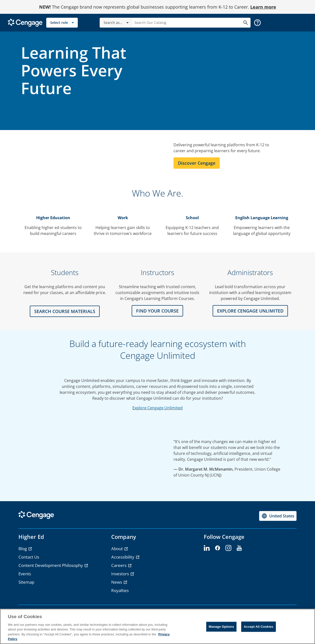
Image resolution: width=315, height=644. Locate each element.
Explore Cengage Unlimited (157, 408)
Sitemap (26, 582)
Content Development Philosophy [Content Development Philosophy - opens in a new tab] (51, 565)
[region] (157, 626)
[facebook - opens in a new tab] (218, 548)
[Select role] (62, 23)
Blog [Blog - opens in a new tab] (23, 549)
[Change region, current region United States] (278, 516)
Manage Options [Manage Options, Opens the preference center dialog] (221, 627)
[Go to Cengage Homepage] (25, 22)
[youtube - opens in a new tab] (239, 548)
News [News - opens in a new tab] (117, 582)
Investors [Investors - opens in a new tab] (121, 574)
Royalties (120, 590)
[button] (257, 23)
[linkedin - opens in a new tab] (207, 548)
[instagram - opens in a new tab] (228, 548)
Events (25, 574)
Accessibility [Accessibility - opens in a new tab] (123, 557)
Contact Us (29, 557)
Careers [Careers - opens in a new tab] (119, 565)
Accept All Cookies (259, 627)
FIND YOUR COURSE (157, 311)
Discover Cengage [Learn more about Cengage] (197, 163)
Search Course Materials (65, 311)
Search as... (117, 23)
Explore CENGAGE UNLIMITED (250, 311)
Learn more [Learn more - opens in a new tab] (263, 7)
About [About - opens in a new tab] (118, 549)
